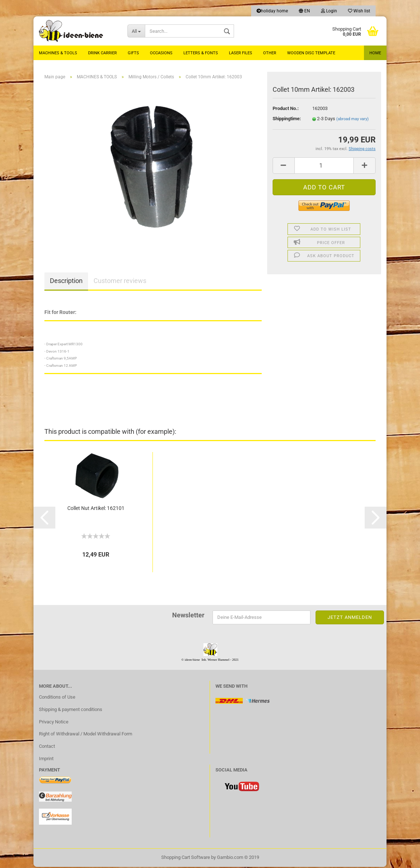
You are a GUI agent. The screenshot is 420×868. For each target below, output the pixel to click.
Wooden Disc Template (311, 53)
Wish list (359, 11)
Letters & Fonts (201, 53)
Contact (47, 748)
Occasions (161, 53)
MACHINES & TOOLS (58, 53)
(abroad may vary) (352, 120)
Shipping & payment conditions (71, 710)
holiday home (272, 11)
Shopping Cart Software (186, 858)
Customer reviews (120, 282)
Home (375, 53)
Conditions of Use (57, 698)
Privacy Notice (54, 723)
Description (66, 282)
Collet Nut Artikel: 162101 (96, 509)
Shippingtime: (287, 120)
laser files (241, 53)
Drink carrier (102, 53)
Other (270, 53)
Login (329, 11)
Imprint (46, 760)
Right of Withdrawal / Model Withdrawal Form (86, 735)
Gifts (133, 53)
